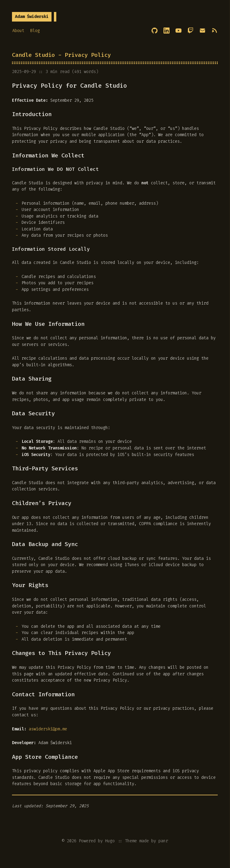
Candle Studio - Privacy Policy (61, 55)
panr (163, 841)
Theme (131, 841)
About (18, 31)
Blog (35, 31)
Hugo (110, 841)
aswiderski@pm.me (48, 729)
